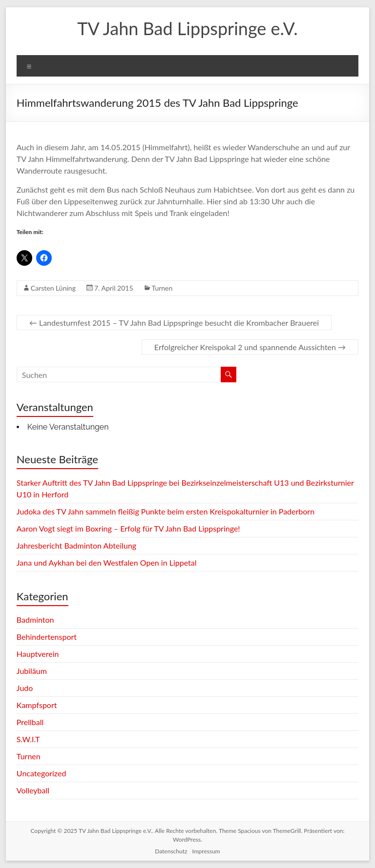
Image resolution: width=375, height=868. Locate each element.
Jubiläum (32, 671)
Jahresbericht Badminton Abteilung (76, 545)
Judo (25, 688)
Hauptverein (38, 654)
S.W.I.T (28, 739)
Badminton (35, 620)
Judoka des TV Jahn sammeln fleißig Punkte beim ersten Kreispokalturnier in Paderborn (166, 511)
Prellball (30, 722)
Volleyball (33, 790)
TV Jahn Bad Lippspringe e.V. (187, 28)
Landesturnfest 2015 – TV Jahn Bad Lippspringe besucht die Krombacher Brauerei (174, 323)
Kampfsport (37, 705)
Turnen (162, 288)
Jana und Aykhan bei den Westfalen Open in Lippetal (107, 562)
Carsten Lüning (53, 288)
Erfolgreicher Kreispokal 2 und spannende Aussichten (250, 347)
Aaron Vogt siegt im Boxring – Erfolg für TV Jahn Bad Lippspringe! (128, 528)
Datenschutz (171, 851)
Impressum (206, 851)
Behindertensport (47, 637)
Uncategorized (42, 773)
